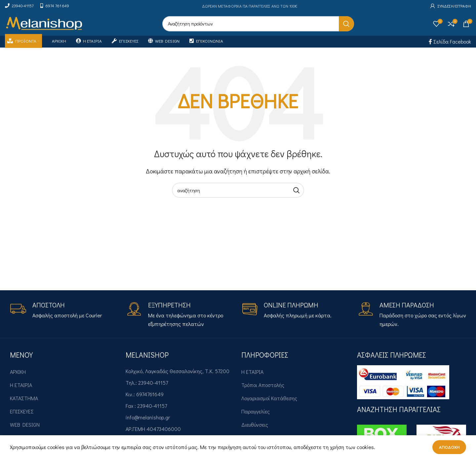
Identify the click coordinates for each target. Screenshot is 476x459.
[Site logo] (44, 26)
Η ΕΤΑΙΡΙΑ (21, 391)
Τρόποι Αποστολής (263, 391)
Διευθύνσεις (255, 430)
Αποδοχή (449, 447)
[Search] (258, 27)
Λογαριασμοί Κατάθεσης (269, 404)
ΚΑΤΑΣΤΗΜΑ (24, 404)
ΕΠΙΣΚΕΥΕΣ (22, 417)
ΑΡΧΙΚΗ (18, 378)
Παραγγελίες (256, 417)
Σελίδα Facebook (450, 47)
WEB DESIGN (25, 430)
